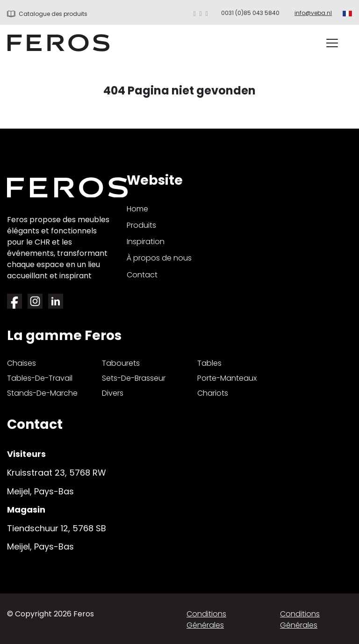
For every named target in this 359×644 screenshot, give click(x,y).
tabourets (121, 363)
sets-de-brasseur (134, 378)
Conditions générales (206, 619)
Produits (141, 225)
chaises (22, 363)
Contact (142, 275)
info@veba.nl (313, 13)
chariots (213, 393)
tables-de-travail (40, 378)
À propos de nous (159, 258)
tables (209, 363)
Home (137, 209)
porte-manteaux (227, 378)
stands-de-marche (42, 393)
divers (113, 393)
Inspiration (146, 242)
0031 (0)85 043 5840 (250, 13)
